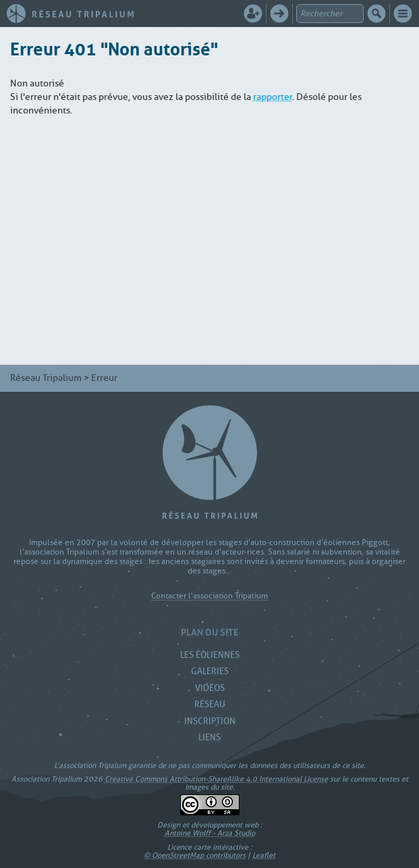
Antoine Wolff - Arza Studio (210, 833)
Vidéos (210, 688)
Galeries (210, 671)
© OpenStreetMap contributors (195, 855)
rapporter (273, 97)
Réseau (210, 704)
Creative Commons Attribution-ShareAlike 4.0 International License (216, 779)
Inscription (210, 721)
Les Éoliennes (210, 655)
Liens (209, 737)
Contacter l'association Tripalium (209, 596)
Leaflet (264, 855)
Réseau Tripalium (46, 378)
